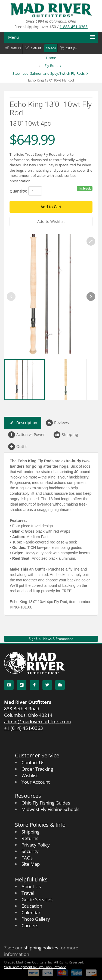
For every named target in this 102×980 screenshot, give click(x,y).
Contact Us (33, 762)
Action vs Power (27, 435)
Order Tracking (37, 769)
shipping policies (41, 948)
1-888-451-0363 (74, 27)
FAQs (27, 858)
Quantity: (18, 191)
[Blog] (60, 685)
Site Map (31, 864)
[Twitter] (47, 685)
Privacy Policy (36, 845)
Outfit (17, 447)
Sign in (16, 48)
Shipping (66, 435)
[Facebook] (34, 685)
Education (32, 906)
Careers (30, 925)
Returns (30, 838)
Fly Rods (51, 66)
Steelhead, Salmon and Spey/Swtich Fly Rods (49, 73)
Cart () (71, 48)
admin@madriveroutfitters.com (38, 722)
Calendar (31, 912)
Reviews (57, 423)
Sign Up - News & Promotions (51, 639)
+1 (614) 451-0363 (24, 728)
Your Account (36, 782)
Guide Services (37, 899)
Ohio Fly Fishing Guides (46, 803)
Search (51, 48)
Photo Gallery (36, 919)
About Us (31, 886)
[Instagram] (22, 685)
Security (30, 851)
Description (23, 423)
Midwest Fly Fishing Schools (50, 809)
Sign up (36, 48)
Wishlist (30, 775)
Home (51, 58)
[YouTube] (9, 685)
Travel (28, 893)
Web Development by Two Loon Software (35, 967)
